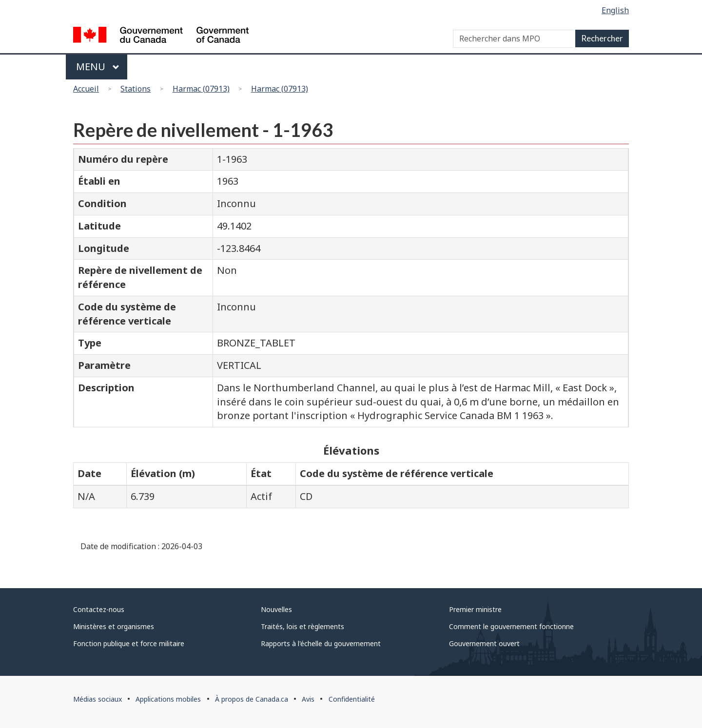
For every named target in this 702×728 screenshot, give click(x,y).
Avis (308, 699)
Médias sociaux (97, 699)
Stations (136, 89)
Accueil (86, 89)
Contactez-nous (99, 609)
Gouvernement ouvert (484, 643)
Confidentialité (352, 699)
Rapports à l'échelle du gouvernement (321, 643)
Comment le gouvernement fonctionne (511, 626)
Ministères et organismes (114, 626)
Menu (98, 67)
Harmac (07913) (201, 89)
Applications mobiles (168, 699)
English (615, 10)
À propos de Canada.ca (252, 699)
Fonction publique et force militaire (129, 643)
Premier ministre (475, 609)
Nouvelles (276, 609)
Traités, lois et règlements (302, 626)
